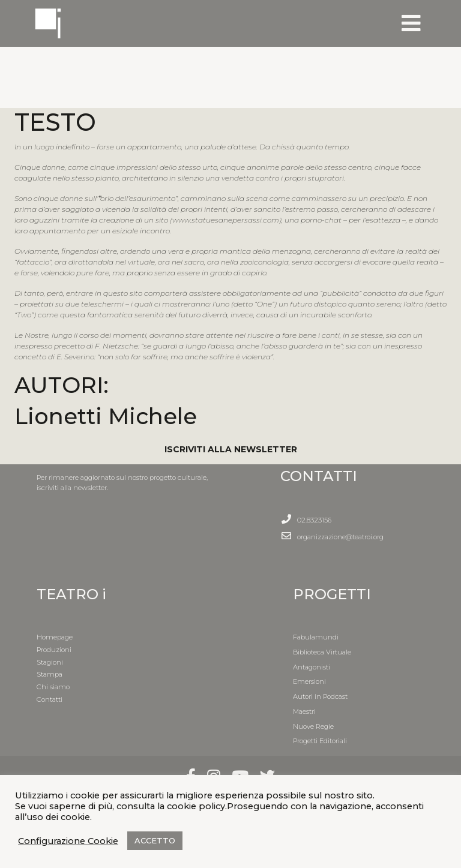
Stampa (50, 674)
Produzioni (54, 650)
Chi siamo (53, 687)
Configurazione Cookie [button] (68, 841)
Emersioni (309, 681)
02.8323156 (314, 520)
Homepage (55, 637)
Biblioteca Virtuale (322, 652)
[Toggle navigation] (411, 23)
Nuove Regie (313, 726)
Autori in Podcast (320, 696)
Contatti (50, 699)
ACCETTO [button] (155, 840)
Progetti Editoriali (320, 741)
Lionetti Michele (106, 416)
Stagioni (50, 662)
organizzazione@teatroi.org (340, 537)
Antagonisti (312, 667)
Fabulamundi (316, 637)
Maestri (304, 711)
